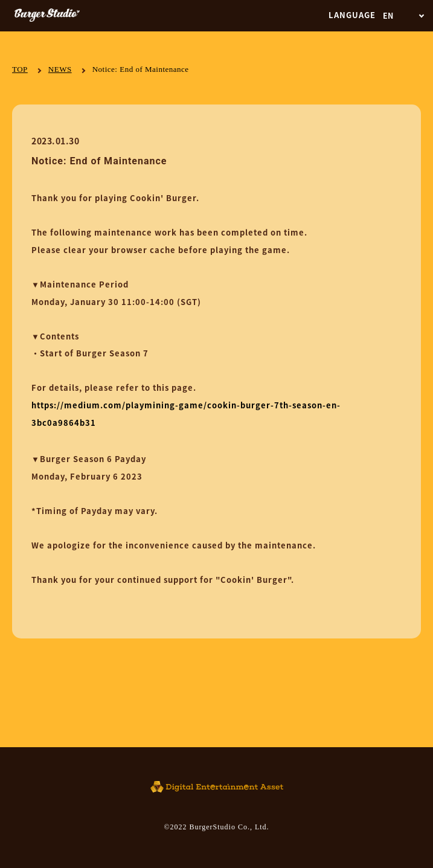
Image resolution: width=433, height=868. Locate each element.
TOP (20, 69)
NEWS (60, 69)
